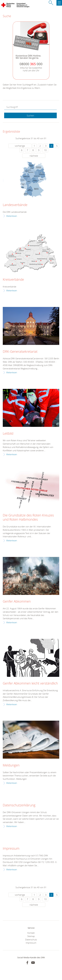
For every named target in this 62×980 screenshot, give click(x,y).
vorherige (20, 146)
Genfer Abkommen (17, 601)
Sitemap (31, 936)
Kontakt (31, 933)
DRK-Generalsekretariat (20, 352)
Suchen (30, 116)
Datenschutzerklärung (19, 805)
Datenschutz (31, 940)
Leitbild (8, 434)
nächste (34, 156)
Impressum (11, 849)
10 (45, 150)
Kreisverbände (13, 280)
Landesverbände (15, 205)
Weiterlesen (12, 216)
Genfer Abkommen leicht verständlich (30, 683)
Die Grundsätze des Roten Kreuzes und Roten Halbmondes (28, 517)
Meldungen (11, 765)
